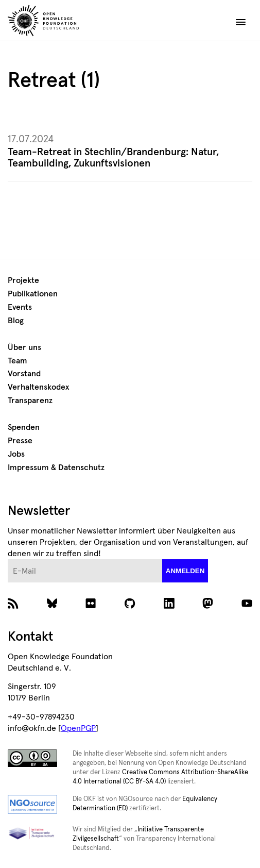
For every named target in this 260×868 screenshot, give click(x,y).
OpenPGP (78, 728)
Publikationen (33, 294)
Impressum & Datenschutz (56, 468)
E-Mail (8, 560)
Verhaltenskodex (38, 387)
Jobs (16, 454)
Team (18, 361)
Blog (16, 321)
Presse (20, 441)
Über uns (24, 347)
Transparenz (30, 400)
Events (20, 307)
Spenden (24, 427)
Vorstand (24, 374)
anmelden (185, 571)
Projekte (23, 280)
